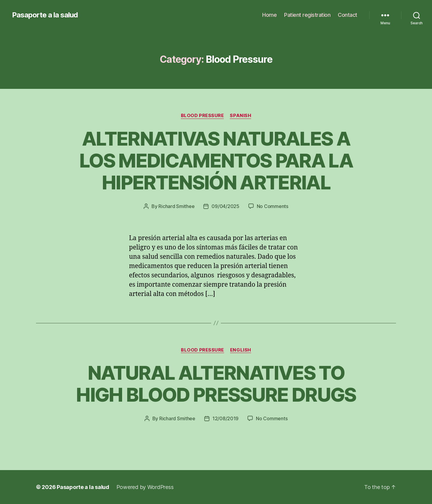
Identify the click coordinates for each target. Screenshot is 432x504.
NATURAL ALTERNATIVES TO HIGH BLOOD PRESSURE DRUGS (216, 384)
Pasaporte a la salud (45, 15)
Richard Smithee (176, 206)
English (241, 350)
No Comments (273, 206)
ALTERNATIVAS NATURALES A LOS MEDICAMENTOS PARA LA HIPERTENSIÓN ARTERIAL (216, 160)
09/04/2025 (225, 206)
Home (269, 15)
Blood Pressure (202, 116)
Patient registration (307, 15)
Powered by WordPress (145, 487)
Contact (348, 15)
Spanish (240, 116)
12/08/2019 (225, 418)
